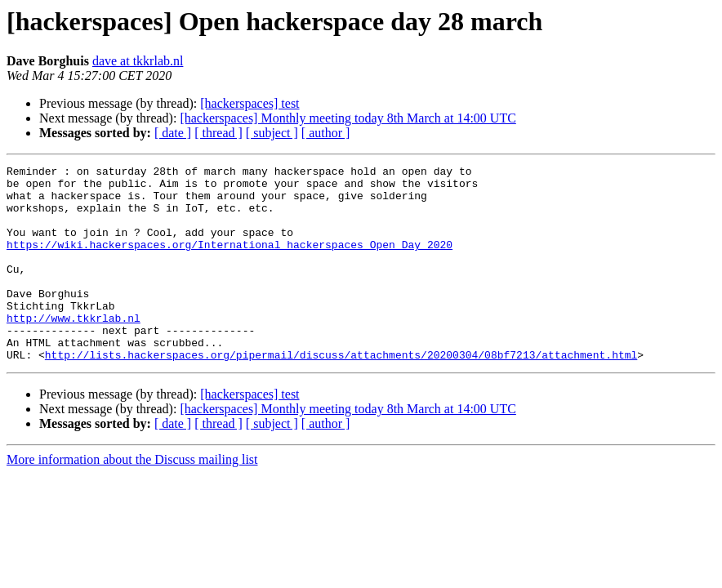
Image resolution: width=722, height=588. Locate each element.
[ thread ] (218, 133)
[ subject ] (272, 133)
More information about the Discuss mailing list (132, 499)
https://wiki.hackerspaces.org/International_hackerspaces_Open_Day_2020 (230, 261)
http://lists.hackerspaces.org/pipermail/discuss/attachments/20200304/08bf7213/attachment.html (341, 394)
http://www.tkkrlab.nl (74, 350)
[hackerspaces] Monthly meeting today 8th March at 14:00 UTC (348, 118)
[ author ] (326, 133)
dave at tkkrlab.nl (138, 61)
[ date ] (173, 133)
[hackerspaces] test (250, 103)
